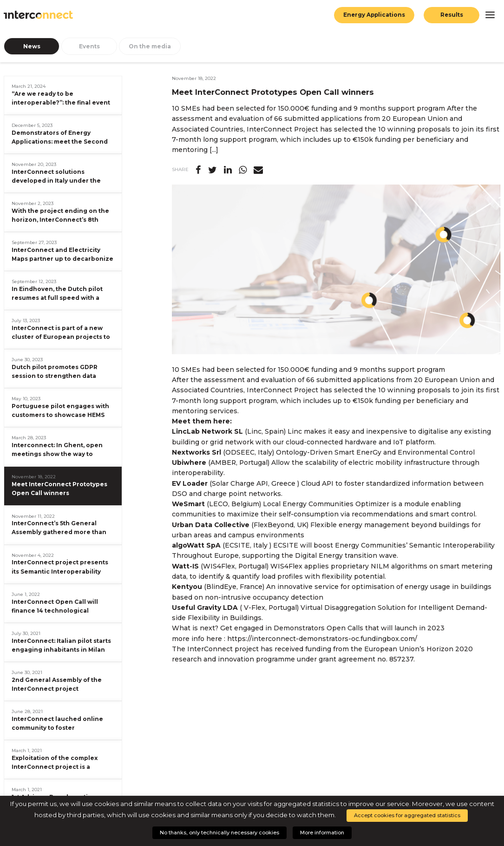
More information (322, 833)
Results (452, 15)
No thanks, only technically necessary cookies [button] (219, 833)
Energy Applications (373, 15)
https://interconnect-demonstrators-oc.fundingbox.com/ (322, 639)
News (32, 46)
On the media (150, 46)
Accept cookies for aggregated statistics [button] (407, 815)
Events (89, 46)
